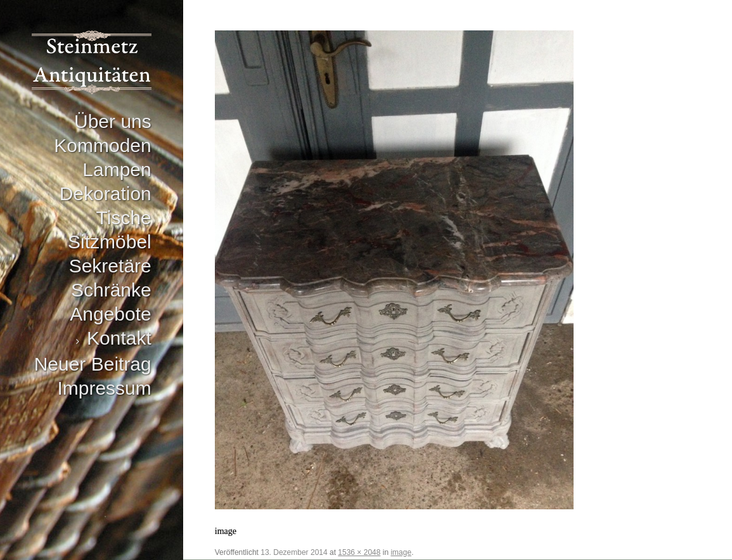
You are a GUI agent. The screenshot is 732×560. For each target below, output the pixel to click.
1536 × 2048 (359, 552)
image (401, 552)
